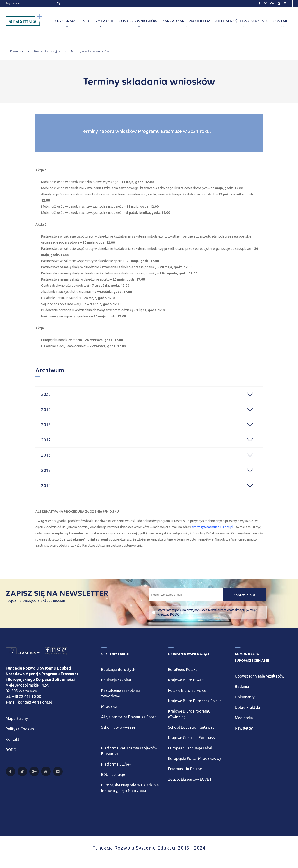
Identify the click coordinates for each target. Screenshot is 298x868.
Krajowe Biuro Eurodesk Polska (195, 701)
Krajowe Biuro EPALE (186, 680)
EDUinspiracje (113, 775)
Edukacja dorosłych (118, 670)
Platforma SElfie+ (116, 764)
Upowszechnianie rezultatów (260, 676)
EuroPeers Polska (183, 670)
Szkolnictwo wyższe (118, 727)
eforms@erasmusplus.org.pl (212, 527)
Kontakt (281, 21)
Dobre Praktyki (248, 707)
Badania (242, 687)
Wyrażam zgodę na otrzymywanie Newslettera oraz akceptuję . (207, 612)
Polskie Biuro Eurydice (187, 690)
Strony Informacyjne (47, 51)
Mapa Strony (17, 718)
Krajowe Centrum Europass (191, 738)
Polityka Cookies (20, 729)
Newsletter (244, 728)
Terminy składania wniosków (90, 51)
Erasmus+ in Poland (185, 769)
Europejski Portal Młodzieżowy (195, 758)
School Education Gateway (191, 727)
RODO (11, 750)
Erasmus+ (17, 51)
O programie (66, 21)
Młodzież (109, 706)
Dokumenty (245, 697)
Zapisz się (244, 595)
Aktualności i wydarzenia (242, 21)
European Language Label (190, 748)
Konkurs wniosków (138, 21)
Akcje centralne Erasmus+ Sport (128, 717)
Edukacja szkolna (116, 680)
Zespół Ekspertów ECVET (190, 779)
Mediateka (244, 718)
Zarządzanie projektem (186, 21)
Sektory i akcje (99, 21)
